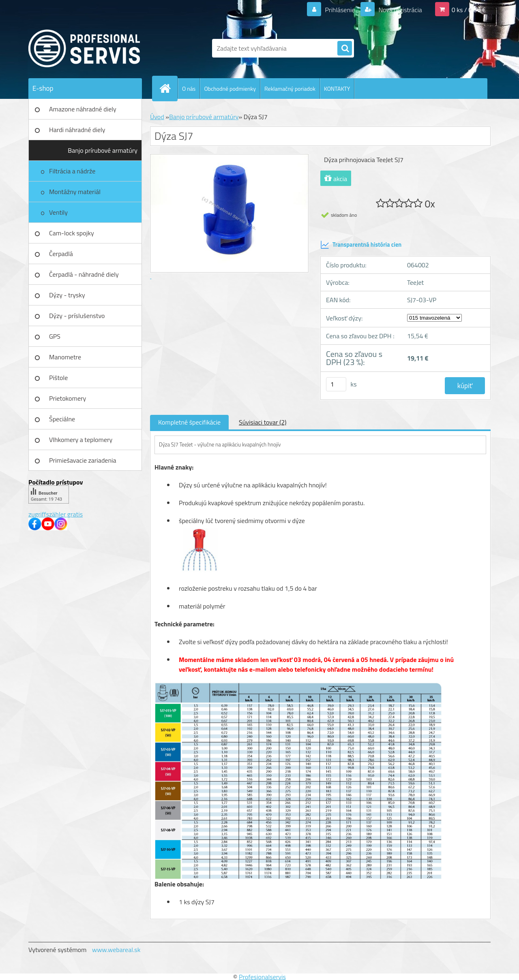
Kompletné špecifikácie (189, 422)
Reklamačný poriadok (290, 89)
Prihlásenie (340, 10)
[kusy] (336, 384)
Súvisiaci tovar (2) (263, 422)
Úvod (157, 117)
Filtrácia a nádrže (72, 171)
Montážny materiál (75, 192)
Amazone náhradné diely (83, 109)
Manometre (65, 357)
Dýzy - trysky (67, 295)
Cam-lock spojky (72, 233)
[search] (345, 49)
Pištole (58, 378)
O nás (189, 89)
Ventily (58, 212)
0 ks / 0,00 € (469, 10)
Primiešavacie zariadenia (83, 460)
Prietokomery (68, 398)
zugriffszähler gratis (56, 514)
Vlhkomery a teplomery (81, 440)
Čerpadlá (61, 254)
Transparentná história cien (361, 245)
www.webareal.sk (116, 950)
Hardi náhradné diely (77, 130)
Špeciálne (62, 419)
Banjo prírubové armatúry (103, 150)
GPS (55, 336)
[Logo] (84, 48)
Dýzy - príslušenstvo (77, 316)
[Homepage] (168, 88)
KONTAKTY (337, 89)
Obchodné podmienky (230, 89)
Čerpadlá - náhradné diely (84, 274)
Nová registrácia (400, 10)
